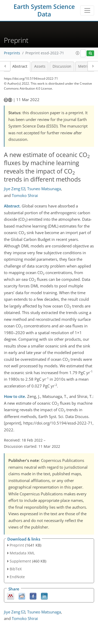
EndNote (17, 577)
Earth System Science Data (44, 10)
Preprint (17, 545)
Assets (40, 66)
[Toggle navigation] (87, 10)
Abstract (20, 66)
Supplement (20, 561)
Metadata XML (22, 553)
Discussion (62, 66)
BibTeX (16, 569)
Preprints (12, 53)
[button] (78, 53)
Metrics (85, 66)
